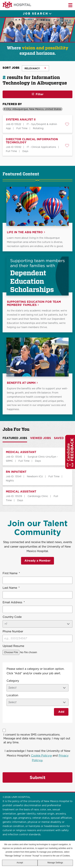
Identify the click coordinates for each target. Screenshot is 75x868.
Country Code (12, 617)
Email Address (14, 602)
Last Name (11, 588)
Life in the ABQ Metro (25, 232)
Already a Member (37, 561)
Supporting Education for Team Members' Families (34, 303)
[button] (67, 124)
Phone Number (13, 631)
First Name (11, 573)
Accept (20, 863)
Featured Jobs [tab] (15, 438)
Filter (40, 94)
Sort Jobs (11, 68)
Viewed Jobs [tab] (41, 438)
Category (13, 681)
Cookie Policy (41, 756)
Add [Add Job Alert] (61, 712)
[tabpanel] (37, 476)
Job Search (36, 14)
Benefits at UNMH (21, 383)
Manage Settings (55, 863)
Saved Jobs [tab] (63, 438)
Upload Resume (13, 646)
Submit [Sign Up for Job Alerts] (37, 777)
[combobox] (37, 702)
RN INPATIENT (16, 472)
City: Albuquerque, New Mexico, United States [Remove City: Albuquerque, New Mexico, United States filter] (34, 109)
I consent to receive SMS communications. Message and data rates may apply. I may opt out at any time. (37, 738)
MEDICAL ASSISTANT (21, 452)
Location (12, 695)
